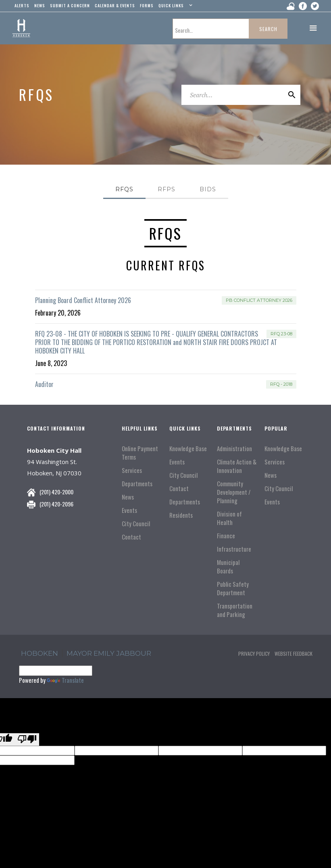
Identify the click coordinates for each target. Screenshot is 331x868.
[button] (174, 7)
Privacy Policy (254, 654)
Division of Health (229, 518)
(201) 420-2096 (56, 504)
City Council (136, 524)
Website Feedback (294, 654)
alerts (22, 5)
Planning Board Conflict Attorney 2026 (83, 300)
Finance (226, 536)
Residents (181, 515)
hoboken (40, 653)
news (40, 5)
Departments (137, 484)
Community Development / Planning (234, 492)
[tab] (124, 190)
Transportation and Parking (235, 610)
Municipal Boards (228, 567)
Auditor (44, 384)
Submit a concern (70, 5)
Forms (147, 5)
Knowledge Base (188, 449)
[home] (21, 28)
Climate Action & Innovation (237, 466)
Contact (131, 537)
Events (129, 510)
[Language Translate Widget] (56, 671)
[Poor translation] (27, 739)
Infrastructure (234, 549)
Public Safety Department (233, 588)
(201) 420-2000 (56, 492)
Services (132, 470)
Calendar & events (115, 5)
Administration (234, 449)
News (128, 497)
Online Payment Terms (140, 453)
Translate (65, 680)
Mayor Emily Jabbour (109, 653)
